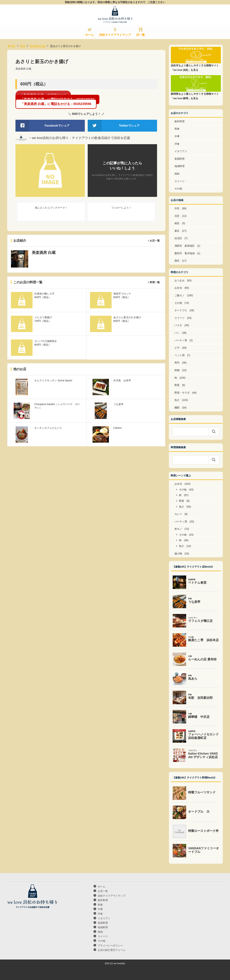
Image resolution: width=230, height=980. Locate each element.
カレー (178, 514)
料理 (23, 46)
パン (177, 333)
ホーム (89, 35)
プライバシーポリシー (110, 945)
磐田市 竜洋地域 (185, 253)
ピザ (177, 348)
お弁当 (178, 288)
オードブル (181, 310)
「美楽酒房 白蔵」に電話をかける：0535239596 (56, 104)
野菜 (177, 385)
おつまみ (180, 280)
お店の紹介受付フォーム (112, 950)
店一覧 (141, 35)
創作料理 (180, 121)
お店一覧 (155, 241)
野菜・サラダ (182, 393)
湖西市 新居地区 (185, 246)
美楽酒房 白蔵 (38, 46)
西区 (177, 261)
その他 (178, 189)
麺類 (177, 408)
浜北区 (178, 238)
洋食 (177, 144)
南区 (177, 223)
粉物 (177, 370)
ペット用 (180, 355)
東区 (177, 231)
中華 (177, 136)
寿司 (177, 363)
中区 (177, 208)
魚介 (177, 400)
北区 (177, 216)
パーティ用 (181, 340)
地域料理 (180, 166)
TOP (11, 46)
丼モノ (178, 529)
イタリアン (181, 151)
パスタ (178, 325)
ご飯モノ (180, 295)
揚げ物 (178, 554)
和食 (177, 129)
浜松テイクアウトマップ (115, 35)
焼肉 (177, 174)
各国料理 (180, 159)
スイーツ (180, 181)
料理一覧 (155, 282)
